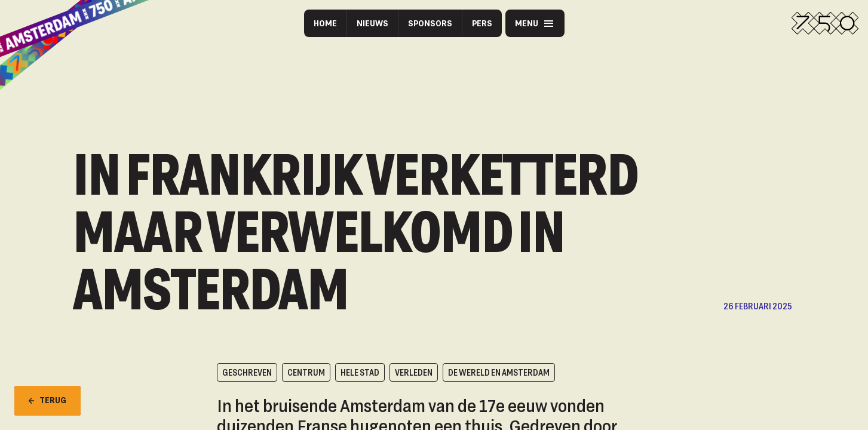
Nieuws (372, 23)
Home (325, 23)
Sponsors (430, 23)
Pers (482, 23)
